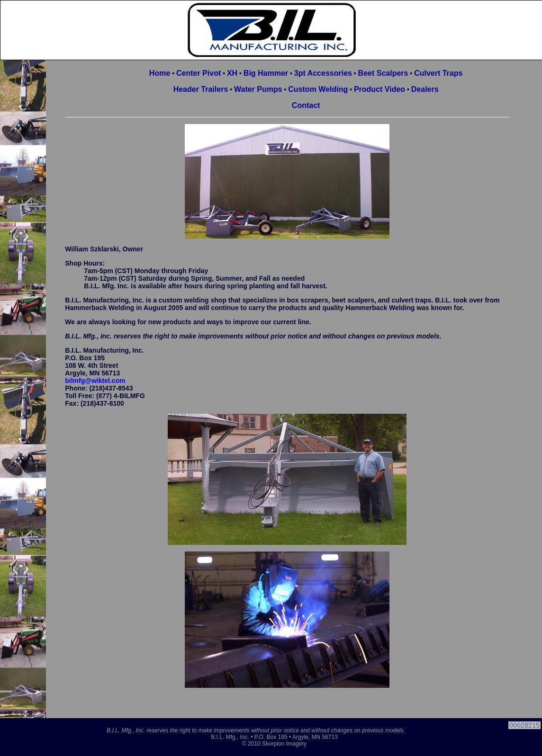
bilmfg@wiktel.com (95, 381)
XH (232, 73)
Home (160, 73)
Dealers (425, 89)
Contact (306, 105)
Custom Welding (318, 89)
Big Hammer (266, 73)
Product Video (379, 89)
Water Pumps (258, 89)
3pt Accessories (323, 73)
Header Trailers (201, 89)
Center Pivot (199, 73)
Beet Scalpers (383, 73)
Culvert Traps (438, 73)
